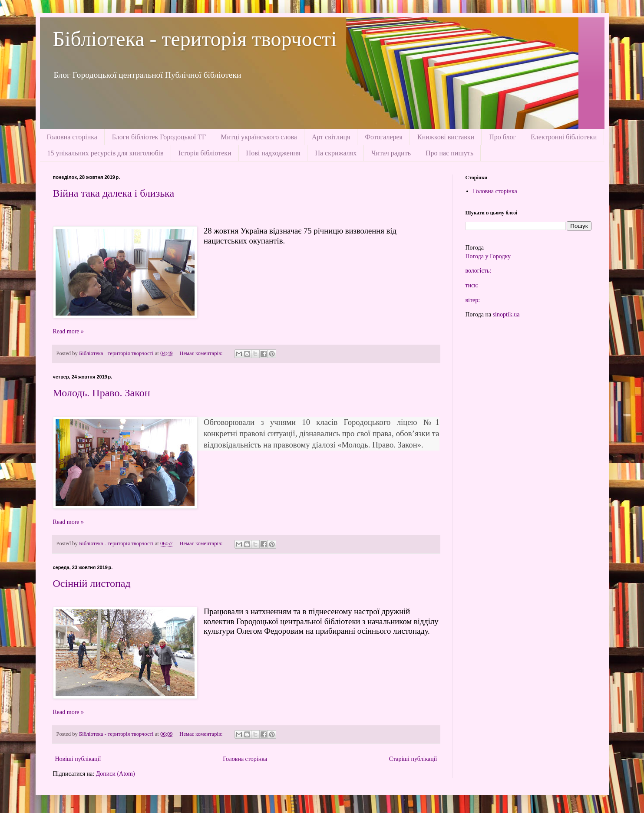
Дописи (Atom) (116, 774)
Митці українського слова (259, 137)
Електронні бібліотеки (564, 137)
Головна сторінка (72, 137)
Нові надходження (273, 153)
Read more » (69, 331)
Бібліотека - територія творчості (195, 39)
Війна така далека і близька (114, 193)
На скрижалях (336, 153)
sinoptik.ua (506, 314)
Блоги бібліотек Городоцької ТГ (159, 137)
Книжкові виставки (446, 137)
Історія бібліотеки (205, 153)
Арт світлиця (331, 137)
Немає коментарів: (201, 353)
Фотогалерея (384, 137)
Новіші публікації (78, 759)
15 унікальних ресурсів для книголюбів (106, 153)
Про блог (502, 137)
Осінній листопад (92, 583)
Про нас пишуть (449, 153)
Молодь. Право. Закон (102, 393)
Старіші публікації (413, 759)
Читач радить (391, 153)
